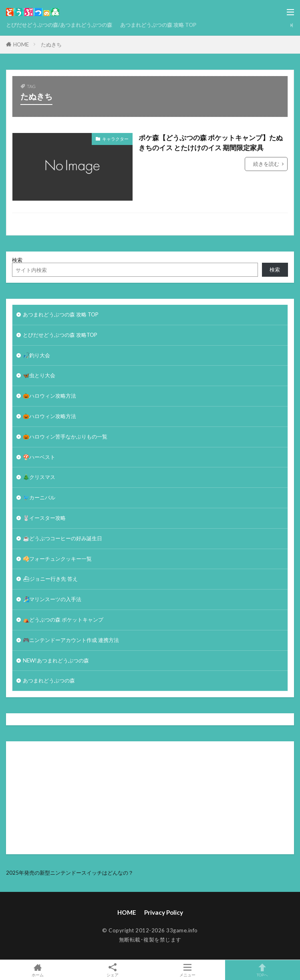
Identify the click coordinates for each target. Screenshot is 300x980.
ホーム (37, 970)
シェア (112, 970)
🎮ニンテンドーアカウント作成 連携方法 (71, 640)
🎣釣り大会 (36, 355)
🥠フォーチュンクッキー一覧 (57, 559)
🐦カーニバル (39, 497)
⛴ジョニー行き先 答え (50, 579)
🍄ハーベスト (39, 457)
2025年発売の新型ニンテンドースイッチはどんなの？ (70, 873)
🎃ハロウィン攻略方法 (49, 396)
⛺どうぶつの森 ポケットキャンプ (63, 620)
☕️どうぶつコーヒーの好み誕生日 (62, 538)
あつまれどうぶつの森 (49, 680)
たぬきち (51, 44)
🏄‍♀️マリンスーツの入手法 (52, 599)
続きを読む (266, 164)
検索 (17, 260)
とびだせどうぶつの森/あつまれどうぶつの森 (59, 25)
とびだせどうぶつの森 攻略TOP (60, 335)
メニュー (188, 970)
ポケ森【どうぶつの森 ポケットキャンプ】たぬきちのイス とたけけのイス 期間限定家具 (211, 143)
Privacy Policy (164, 912)
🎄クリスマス (39, 477)
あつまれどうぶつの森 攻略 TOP (158, 25)
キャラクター (115, 139)
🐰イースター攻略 (44, 518)
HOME (21, 44)
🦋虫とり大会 (39, 375)
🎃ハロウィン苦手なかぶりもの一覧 (65, 437)
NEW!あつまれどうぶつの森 (56, 660)
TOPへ (263, 970)
